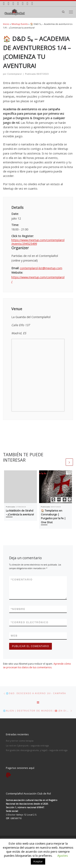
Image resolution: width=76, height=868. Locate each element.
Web (14, 636)
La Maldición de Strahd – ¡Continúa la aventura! (20, 512)
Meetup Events (20, 24)
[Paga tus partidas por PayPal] (32, 4)
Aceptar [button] (38, 861)
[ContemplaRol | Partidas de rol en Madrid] (14, 12)
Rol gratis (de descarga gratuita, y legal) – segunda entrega (37, 750)
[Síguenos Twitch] (27, 4)
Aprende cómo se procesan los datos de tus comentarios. (37, 666)
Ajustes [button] (63, 855)
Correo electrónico (30, 622)
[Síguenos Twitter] (18, 4)
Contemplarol (14, 74)
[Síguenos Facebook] (13, 4)
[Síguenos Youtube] (23, 4)
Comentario (22, 580)
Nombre (18, 609)
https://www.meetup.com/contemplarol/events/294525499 (38, 242)
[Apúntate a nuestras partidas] (4, 4)
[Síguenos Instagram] (8, 4)
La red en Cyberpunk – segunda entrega (27, 746)
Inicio (6, 24)
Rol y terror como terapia (20, 741)
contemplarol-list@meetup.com (41, 268)
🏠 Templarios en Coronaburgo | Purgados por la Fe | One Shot (53, 516)
